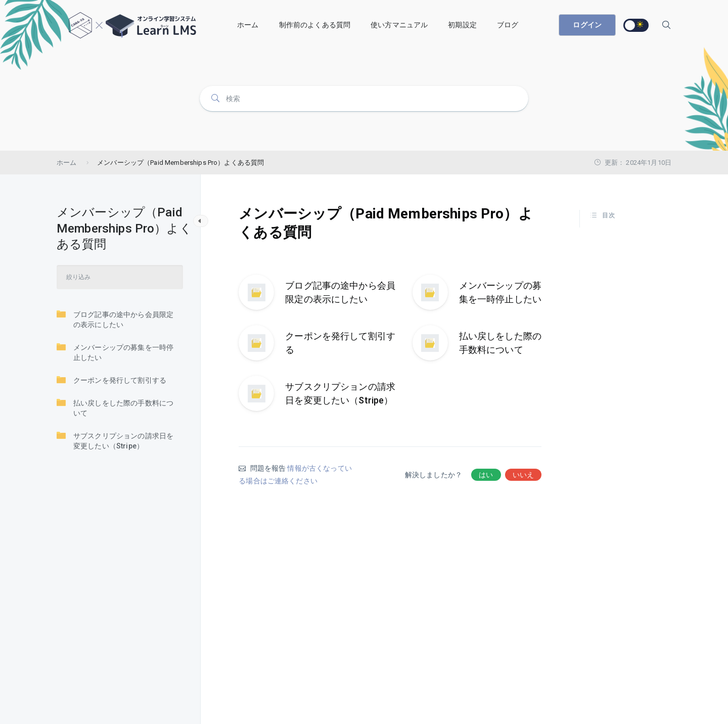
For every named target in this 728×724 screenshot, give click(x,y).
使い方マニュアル (399, 25)
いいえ (523, 475)
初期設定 (462, 25)
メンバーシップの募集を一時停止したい (115, 352)
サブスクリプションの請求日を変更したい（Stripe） (115, 440)
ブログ (508, 25)
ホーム (248, 25)
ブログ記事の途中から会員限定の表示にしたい (115, 319)
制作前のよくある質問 (315, 25)
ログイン (587, 25)
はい (486, 475)
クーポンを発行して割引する (111, 380)
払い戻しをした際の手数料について (115, 408)
